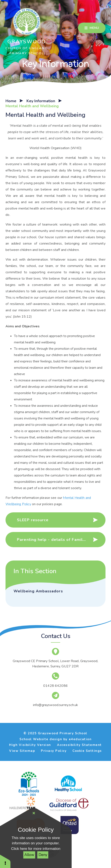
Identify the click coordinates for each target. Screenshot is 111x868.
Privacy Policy (54, 751)
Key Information (41, 101)
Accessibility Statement (79, 745)
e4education (80, 739)
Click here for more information (36, 849)
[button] (5, 861)
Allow (29, 855)
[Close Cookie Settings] (34, 813)
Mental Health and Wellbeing (32, 106)
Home (11, 101)
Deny (43, 855)
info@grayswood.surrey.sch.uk (55, 705)
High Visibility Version (30, 745)
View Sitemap (22, 751)
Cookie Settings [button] (87, 751)
